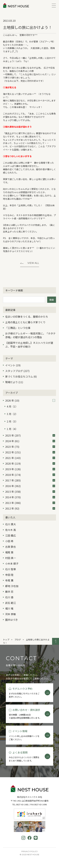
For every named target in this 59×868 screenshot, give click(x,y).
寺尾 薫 (9, 580)
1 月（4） (12, 429)
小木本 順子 (12, 563)
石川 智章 (11, 569)
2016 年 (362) (30, 486)
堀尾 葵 (9, 552)
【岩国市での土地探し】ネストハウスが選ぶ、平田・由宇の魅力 (29, 345)
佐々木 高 (11, 530)
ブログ (18, 640)
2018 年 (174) (30, 475)
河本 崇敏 (11, 614)
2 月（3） (12, 421)
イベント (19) (13, 365)
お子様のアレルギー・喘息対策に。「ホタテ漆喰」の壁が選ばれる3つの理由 (30, 335)
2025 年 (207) (30, 435)
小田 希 (9, 541)
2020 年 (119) (30, 463)
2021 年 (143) (30, 458)
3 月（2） (12, 414)
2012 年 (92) (30, 508)
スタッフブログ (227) (17, 371)
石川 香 (9, 597)
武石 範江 (11, 603)
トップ (6, 640)
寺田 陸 (9, 575)
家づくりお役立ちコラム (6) (21, 376)
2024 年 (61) (30, 441)
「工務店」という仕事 (18, 328)
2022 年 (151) (30, 452)
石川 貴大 (11, 524)
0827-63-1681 (22, 804)
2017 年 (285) (30, 480)
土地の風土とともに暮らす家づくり (25, 322)
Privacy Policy (29, 851)
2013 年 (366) (30, 503)
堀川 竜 (9, 608)
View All (33, 263)
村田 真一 (11, 558)
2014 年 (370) (30, 497)
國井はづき (11, 620)
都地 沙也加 (12, 586)
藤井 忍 (9, 592)
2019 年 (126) (30, 469)
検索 (52, 300)
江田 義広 (11, 535)
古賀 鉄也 (11, 547)
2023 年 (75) (30, 447)
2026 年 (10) (30, 400)
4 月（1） (12, 406)
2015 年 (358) (30, 492)
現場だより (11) (14, 382)
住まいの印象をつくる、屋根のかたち (27, 317)
